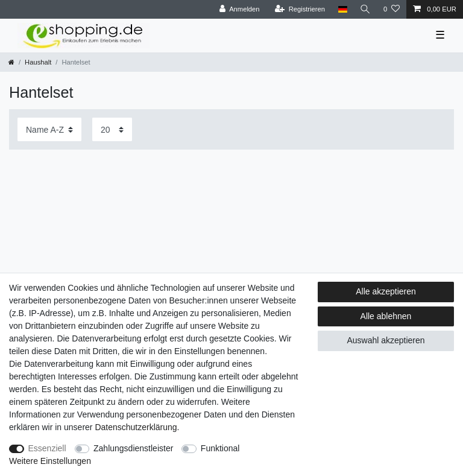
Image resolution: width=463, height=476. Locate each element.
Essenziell (47, 448)
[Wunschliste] (392, 9)
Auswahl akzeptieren (386, 340)
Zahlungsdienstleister (133, 448)
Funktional (220, 448)
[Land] (341, 9)
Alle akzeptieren (386, 291)
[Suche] (365, 9)
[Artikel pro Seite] (112, 129)
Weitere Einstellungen (50, 461)
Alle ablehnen (386, 316)
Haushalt (38, 62)
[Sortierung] (49, 129)
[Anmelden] (238, 9)
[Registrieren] (298, 9)
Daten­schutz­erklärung (136, 427)
